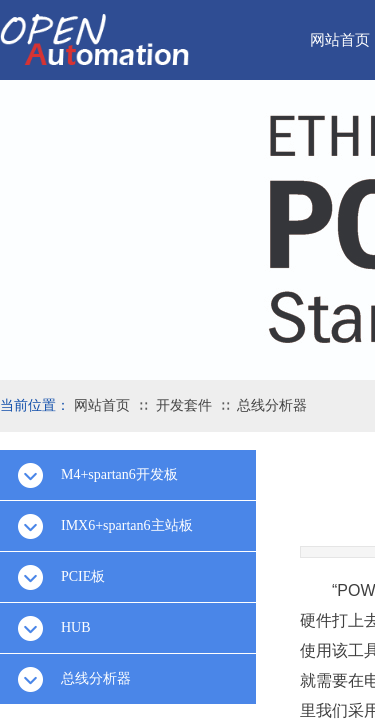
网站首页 (102, 405)
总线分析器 (272, 405)
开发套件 (184, 405)
